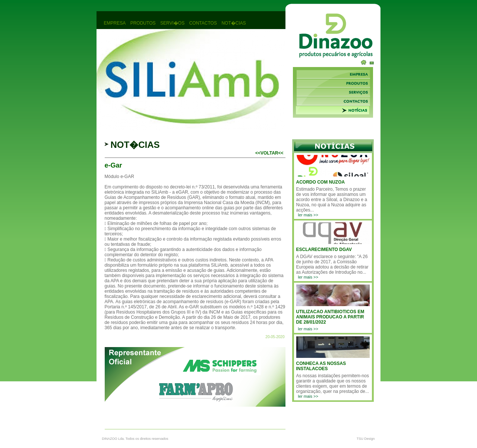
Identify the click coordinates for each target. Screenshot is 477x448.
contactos (203, 23)
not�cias (233, 23)
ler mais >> (308, 215)
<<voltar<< (269, 153)
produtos (143, 23)
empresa (115, 23)
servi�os (172, 23)
